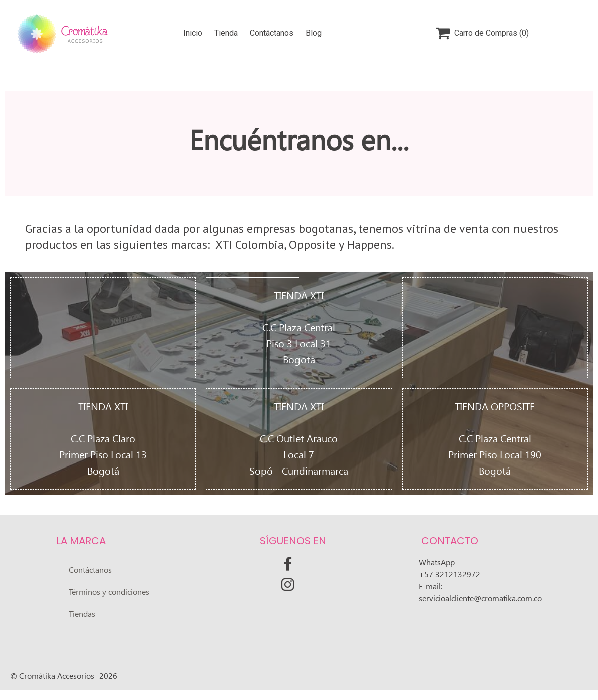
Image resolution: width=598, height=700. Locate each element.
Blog (314, 33)
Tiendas (82, 614)
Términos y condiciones (109, 592)
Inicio (193, 33)
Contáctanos (272, 33)
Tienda (226, 33)
